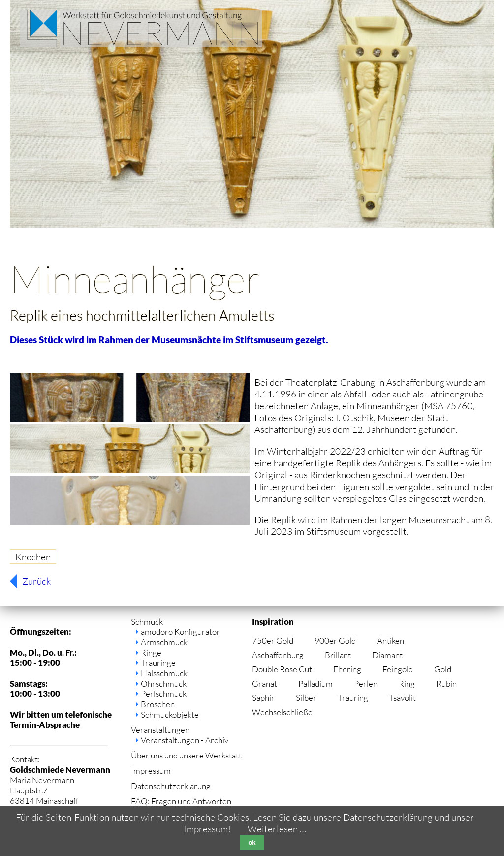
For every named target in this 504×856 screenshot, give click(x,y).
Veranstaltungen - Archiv (185, 740)
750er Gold (273, 641)
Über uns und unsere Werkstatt (186, 755)
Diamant (387, 655)
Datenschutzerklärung (171, 786)
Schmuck (147, 621)
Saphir (263, 698)
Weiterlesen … (277, 829)
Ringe (151, 652)
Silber (306, 698)
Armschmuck (164, 642)
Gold (443, 669)
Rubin (446, 683)
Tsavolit (403, 698)
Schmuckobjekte (170, 714)
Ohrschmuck (164, 683)
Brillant (338, 655)
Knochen (33, 557)
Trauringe (158, 663)
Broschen (158, 704)
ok (252, 842)
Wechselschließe (282, 712)
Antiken (391, 641)
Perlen (366, 683)
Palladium (315, 683)
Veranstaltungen (160, 730)
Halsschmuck (164, 673)
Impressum (151, 771)
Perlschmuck (164, 694)
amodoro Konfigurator (180, 632)
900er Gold (335, 641)
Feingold (398, 669)
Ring (407, 683)
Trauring (353, 698)
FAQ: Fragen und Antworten (181, 801)
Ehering (347, 669)
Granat (265, 683)
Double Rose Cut (282, 669)
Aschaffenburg (278, 655)
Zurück (36, 581)
